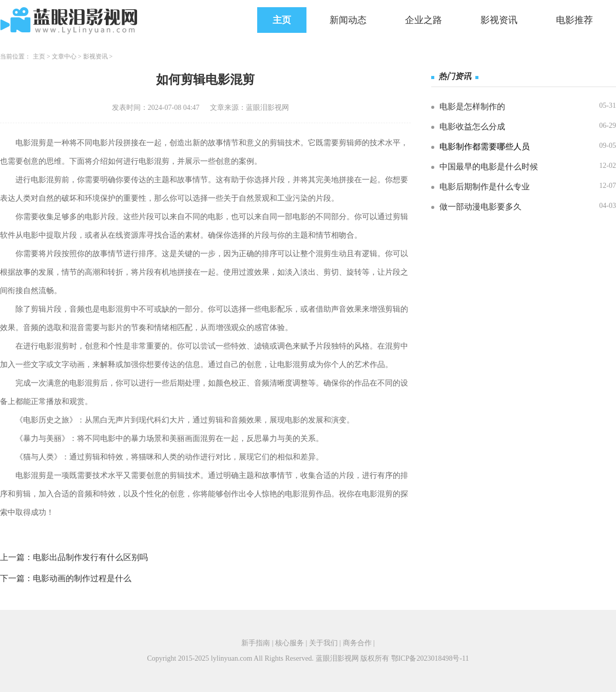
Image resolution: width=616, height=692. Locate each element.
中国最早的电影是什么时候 (489, 167)
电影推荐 (574, 20)
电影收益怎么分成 (472, 127)
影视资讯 (499, 20)
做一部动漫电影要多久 (480, 207)
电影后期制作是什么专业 (485, 187)
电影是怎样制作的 (472, 107)
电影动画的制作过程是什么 (82, 578)
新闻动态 (348, 20)
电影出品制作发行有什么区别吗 (90, 557)
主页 (282, 20)
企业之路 (423, 20)
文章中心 (64, 56)
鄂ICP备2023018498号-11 (430, 658)
